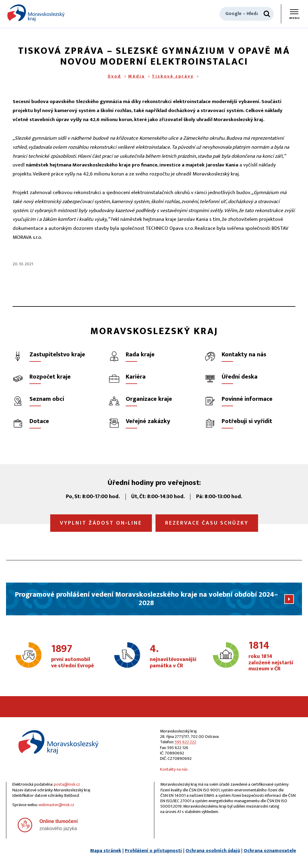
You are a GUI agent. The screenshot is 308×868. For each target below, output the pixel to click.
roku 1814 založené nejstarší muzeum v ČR (271, 656)
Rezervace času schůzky (207, 523)
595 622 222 (185, 742)
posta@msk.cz (67, 784)
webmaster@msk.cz (56, 805)
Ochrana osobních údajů (213, 851)
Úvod (114, 76)
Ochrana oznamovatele (270, 851)
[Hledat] (267, 14)
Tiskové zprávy (173, 76)
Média (137, 76)
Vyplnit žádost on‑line (101, 523)
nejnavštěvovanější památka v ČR (173, 656)
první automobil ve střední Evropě (74, 656)
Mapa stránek (106, 851)
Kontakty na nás (174, 769)
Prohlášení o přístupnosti (153, 851)
